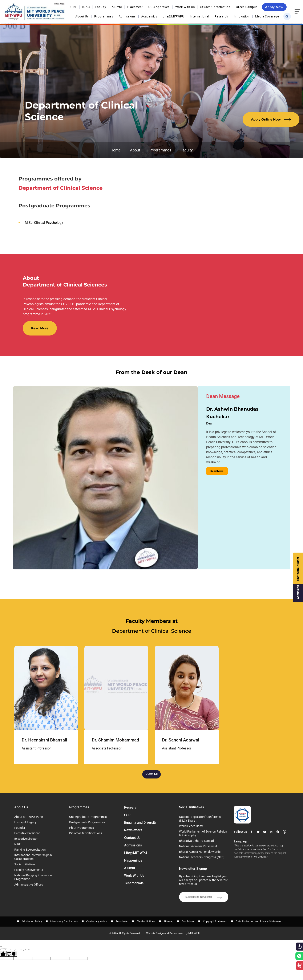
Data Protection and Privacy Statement (259, 921)
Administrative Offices (29, 885)
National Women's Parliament (198, 846)
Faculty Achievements (29, 870)
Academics (149, 16)
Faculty (101, 7)
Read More (40, 328)
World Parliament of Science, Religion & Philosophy (203, 833)
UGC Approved (159, 7)
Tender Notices (146, 921)
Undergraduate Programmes (88, 817)
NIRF (73, 7)
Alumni (117, 7)
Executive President (27, 833)
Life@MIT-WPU (173, 16)
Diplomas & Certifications (86, 833)
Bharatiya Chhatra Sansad (196, 841)
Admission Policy (32, 921)
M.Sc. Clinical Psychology (44, 223)
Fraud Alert (122, 921)
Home (116, 150)
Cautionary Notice (97, 921)
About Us (82, 16)
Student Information (215, 7)
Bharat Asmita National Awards (200, 852)
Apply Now (274, 7)
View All (151, 774)
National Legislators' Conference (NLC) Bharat (200, 819)
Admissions (127, 16)
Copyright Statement (215, 921)
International (199, 16)
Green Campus (247, 7)
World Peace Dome (191, 826)
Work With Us (185, 7)
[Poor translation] (12, 954)
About (135, 150)
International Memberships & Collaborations (33, 857)
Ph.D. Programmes (82, 828)
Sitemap (168, 921)
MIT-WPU (194, 933)
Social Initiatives (25, 864)
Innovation (242, 16)
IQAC (86, 7)
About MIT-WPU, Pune (29, 817)
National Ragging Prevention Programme (33, 877)
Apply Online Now (271, 119)
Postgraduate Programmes (87, 822)
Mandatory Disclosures (64, 921)
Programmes (104, 16)
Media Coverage (267, 16)
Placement (135, 7)
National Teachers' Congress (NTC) (202, 857)
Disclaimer (188, 921)
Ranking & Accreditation (30, 850)
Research (221, 16)
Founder (20, 828)
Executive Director (26, 839)
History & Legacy (25, 822)
